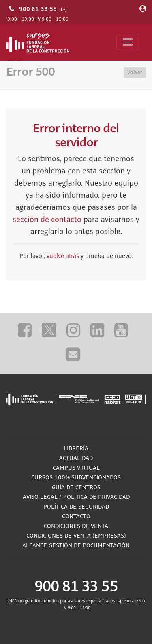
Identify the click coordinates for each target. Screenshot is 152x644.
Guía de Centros (76, 488)
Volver (135, 72)
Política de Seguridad (76, 507)
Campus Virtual (76, 468)
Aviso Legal (40, 497)
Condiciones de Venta (76, 526)
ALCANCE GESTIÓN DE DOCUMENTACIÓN (76, 546)
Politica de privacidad (96, 497)
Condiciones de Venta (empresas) (76, 536)
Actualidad (76, 458)
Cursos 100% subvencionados (76, 478)
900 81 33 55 (38, 9)
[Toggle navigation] (128, 42)
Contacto (76, 517)
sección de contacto (47, 220)
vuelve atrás (63, 256)
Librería (76, 449)
